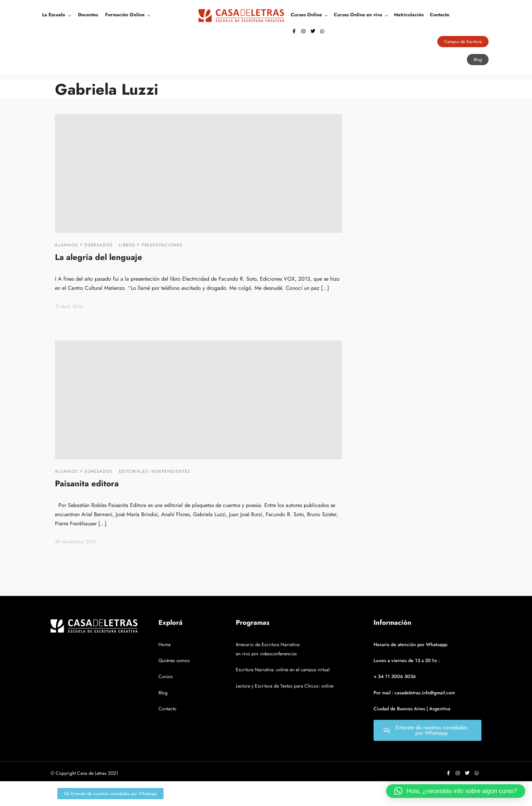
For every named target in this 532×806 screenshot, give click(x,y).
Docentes (88, 15)
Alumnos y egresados (84, 245)
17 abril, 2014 (69, 306)
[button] (456, 791)
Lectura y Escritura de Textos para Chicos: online (285, 686)
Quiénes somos (174, 660)
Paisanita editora (87, 483)
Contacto (440, 15)
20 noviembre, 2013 (75, 542)
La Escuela (54, 15)
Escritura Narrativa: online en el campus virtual (283, 670)
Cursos (166, 676)
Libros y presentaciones (151, 245)
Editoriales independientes (155, 471)
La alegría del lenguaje (99, 257)
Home (165, 644)
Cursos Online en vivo (358, 15)
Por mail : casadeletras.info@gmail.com (414, 693)
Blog (163, 693)
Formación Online (125, 15)
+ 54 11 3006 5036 (395, 676)
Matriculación (409, 15)
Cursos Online (306, 15)
